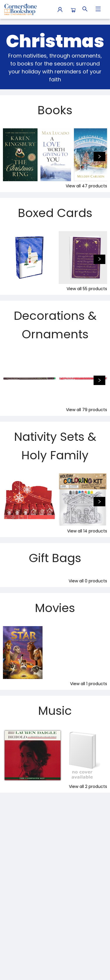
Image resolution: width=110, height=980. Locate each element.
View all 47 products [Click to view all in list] (86, 186)
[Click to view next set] (99, 157)
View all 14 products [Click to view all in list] (87, 531)
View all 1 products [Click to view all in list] (89, 684)
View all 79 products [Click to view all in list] (87, 410)
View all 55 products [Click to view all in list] (87, 289)
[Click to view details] (20, 155)
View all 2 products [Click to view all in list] (88, 786)
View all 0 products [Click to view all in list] (88, 581)
